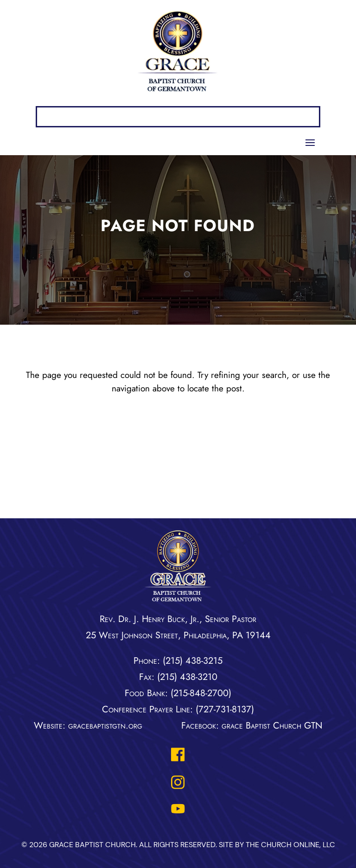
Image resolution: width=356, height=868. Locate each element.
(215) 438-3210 (187, 677)
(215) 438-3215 (193, 661)
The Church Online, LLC (290, 845)
